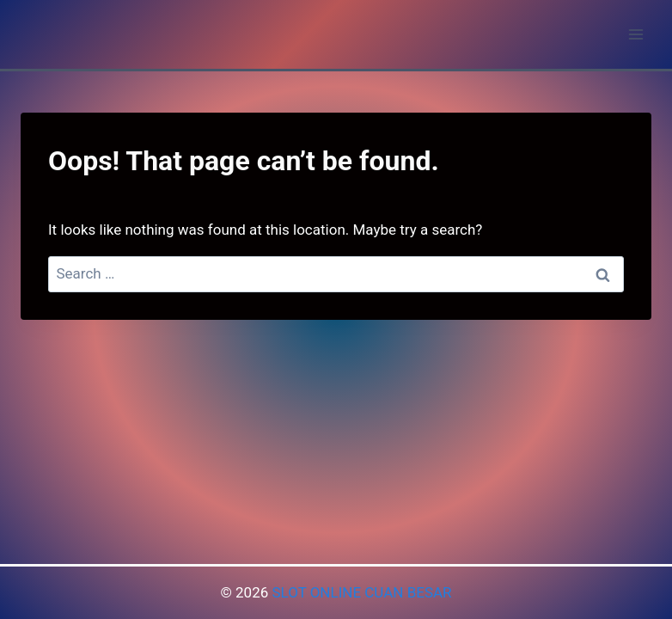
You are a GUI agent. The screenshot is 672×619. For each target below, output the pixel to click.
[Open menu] (635, 34)
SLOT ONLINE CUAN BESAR (361, 592)
